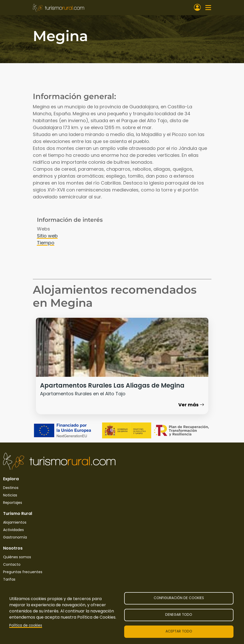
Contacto (12, 564)
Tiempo (46, 243)
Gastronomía (15, 537)
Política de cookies (26, 625)
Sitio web (47, 236)
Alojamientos (15, 522)
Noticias (10, 495)
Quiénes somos (17, 557)
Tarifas (9, 579)
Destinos (11, 488)
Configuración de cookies (179, 598)
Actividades (13, 530)
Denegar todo (179, 615)
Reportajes (13, 503)
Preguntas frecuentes (23, 572)
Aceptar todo (179, 631)
